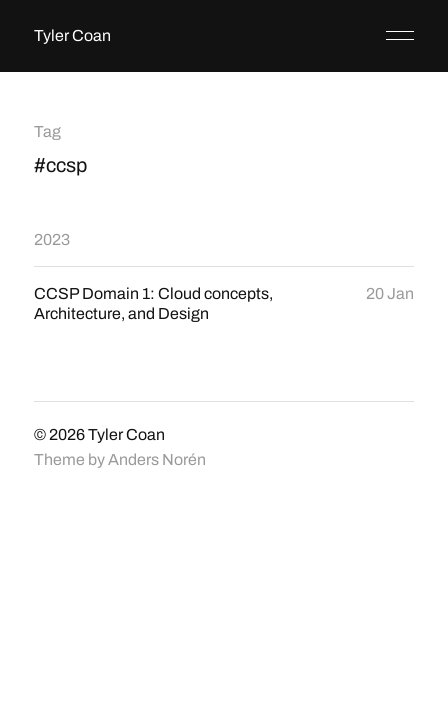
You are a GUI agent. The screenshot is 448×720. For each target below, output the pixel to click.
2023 (52, 239)
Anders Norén (157, 459)
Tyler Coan (72, 35)
